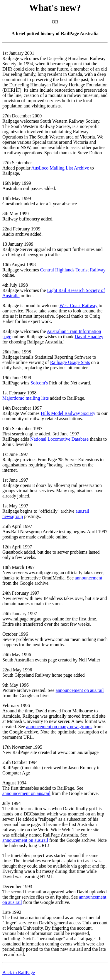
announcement (88, 578)
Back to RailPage (19, 973)
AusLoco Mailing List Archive (60, 168)
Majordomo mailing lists (26, 398)
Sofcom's (39, 383)
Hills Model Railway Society (68, 413)
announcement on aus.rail (80, 690)
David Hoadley (89, 337)
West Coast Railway (78, 306)
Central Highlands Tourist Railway (73, 270)
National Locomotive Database (59, 439)
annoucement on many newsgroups (59, 727)
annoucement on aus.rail (25, 840)
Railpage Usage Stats (70, 362)
